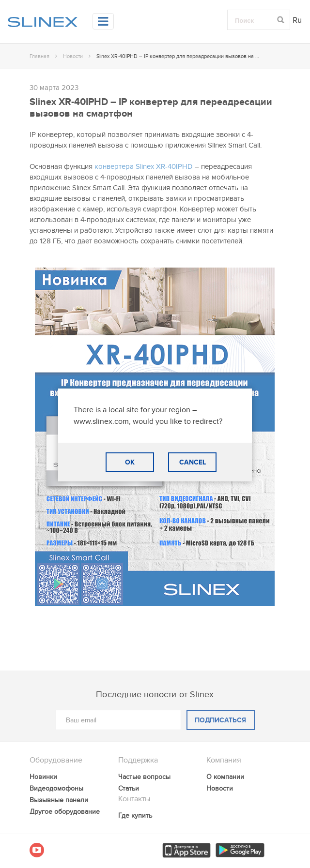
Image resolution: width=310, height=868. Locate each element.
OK (130, 462)
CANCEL (193, 462)
